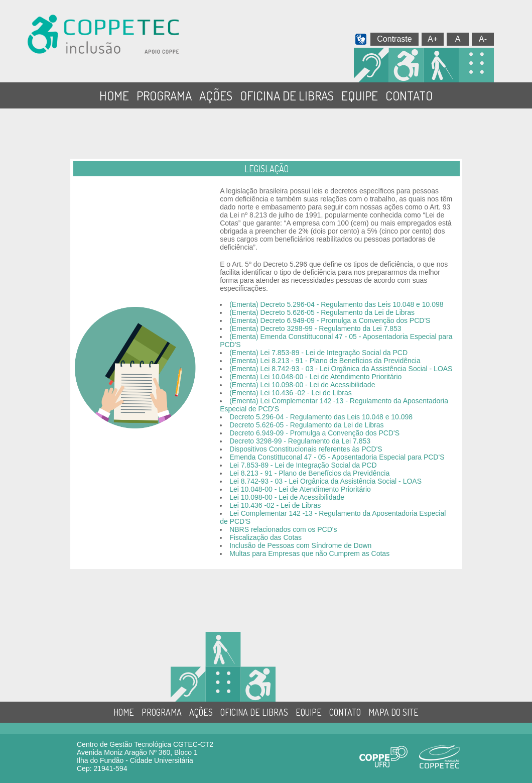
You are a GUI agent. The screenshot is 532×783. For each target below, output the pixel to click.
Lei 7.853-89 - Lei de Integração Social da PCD (303, 465)
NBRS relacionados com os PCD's (283, 529)
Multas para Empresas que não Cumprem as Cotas (309, 553)
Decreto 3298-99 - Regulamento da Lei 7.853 (300, 441)
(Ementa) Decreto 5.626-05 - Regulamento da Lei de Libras (322, 312)
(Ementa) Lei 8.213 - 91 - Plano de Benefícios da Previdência (325, 361)
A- (483, 39)
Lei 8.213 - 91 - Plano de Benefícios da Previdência (309, 473)
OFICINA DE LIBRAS (287, 95)
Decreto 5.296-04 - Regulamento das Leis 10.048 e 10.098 (321, 417)
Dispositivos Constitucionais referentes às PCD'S (306, 449)
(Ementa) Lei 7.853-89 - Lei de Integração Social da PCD (318, 353)
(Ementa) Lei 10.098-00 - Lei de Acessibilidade (302, 385)
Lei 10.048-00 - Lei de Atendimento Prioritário (300, 489)
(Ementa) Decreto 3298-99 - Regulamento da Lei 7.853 (315, 328)
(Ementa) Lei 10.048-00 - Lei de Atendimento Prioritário (315, 377)
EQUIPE (360, 95)
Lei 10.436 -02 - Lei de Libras (275, 505)
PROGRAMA (164, 95)
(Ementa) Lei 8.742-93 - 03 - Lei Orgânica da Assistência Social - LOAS (341, 369)
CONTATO (409, 95)
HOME (114, 95)
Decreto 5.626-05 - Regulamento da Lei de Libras (306, 425)
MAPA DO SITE (393, 712)
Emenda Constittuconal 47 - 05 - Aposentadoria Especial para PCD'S (337, 457)
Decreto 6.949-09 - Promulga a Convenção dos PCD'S (314, 433)
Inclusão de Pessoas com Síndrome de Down (300, 545)
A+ (433, 39)
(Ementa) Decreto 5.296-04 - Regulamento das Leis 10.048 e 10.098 (337, 304)
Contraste (394, 39)
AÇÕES (216, 95)
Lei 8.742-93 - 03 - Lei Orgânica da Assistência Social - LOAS (325, 481)
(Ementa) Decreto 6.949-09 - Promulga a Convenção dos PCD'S (330, 320)
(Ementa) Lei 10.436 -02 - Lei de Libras (291, 393)
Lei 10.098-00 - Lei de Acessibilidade (287, 497)
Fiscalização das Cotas (265, 537)
